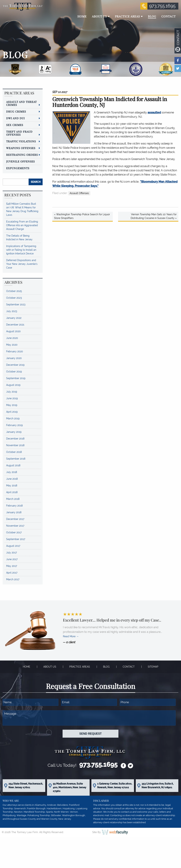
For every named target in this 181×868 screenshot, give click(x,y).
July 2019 (12, 392)
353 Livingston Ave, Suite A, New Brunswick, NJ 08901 (157, 786)
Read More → (71, 636)
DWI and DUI (15, 118)
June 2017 (12, 559)
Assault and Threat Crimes (21, 103)
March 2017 (13, 579)
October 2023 (14, 298)
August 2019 (13, 385)
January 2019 (14, 432)
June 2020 (12, 338)
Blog (106, 667)
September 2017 (16, 539)
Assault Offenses (79, 193)
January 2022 (14, 318)
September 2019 (16, 378)
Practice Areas (80, 667)
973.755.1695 (162, 6)
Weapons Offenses (21, 148)
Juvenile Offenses (21, 161)
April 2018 (12, 492)
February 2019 (14, 425)
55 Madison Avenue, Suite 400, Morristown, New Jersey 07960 (70, 787)
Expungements (18, 168)
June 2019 (12, 398)
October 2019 (14, 372)
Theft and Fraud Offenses (19, 133)
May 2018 (12, 486)
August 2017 (13, 546)
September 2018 (16, 459)
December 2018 (15, 439)
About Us (50, 667)
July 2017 (11, 553)
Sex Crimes (15, 125)
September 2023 (16, 305)
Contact (129, 667)
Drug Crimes (16, 111)
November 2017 (15, 526)
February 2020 (15, 351)
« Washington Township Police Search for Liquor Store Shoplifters (82, 216)
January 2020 (14, 358)
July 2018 (12, 472)
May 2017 (12, 566)
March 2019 (13, 418)
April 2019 (12, 412)
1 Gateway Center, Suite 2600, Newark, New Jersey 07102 (115, 786)
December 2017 (15, 519)
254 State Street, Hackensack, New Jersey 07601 (26, 786)
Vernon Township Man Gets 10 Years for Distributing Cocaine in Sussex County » (154, 216)
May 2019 (12, 405)
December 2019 (15, 365)
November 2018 (15, 445)
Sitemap (153, 667)
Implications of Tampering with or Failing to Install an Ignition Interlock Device (21, 250)
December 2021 (15, 325)
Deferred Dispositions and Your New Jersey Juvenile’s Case (22, 264)
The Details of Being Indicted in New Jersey (19, 238)
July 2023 (12, 311)
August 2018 (13, 465)
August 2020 (13, 331)
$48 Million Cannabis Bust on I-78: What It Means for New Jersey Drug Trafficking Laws (22, 209)
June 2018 (12, 479)
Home (27, 667)
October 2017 (14, 532)
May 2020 (12, 345)
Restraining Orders (22, 155)
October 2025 (14, 291)
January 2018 (14, 512)
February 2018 (14, 506)
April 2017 (12, 573)
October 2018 (14, 452)
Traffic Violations (21, 141)
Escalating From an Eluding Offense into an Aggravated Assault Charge (22, 225)
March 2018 (13, 499)
